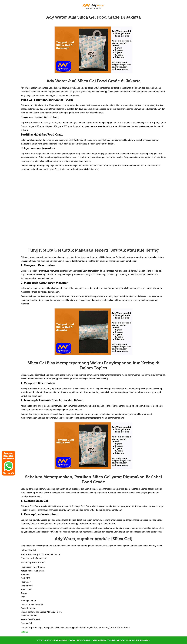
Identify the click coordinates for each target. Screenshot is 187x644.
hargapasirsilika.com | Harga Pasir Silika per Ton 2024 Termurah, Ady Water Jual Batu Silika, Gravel (102, 640)
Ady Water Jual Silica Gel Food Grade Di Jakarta (94, 17)
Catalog (24, 632)
